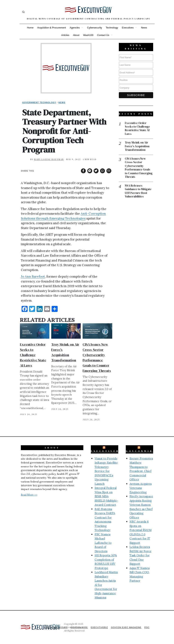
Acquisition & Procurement (52, 28)
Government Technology (39, 102)
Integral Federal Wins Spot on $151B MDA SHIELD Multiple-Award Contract (106, 496)
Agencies (75, 28)
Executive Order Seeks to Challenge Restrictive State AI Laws (33, 355)
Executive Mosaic (56, 627)
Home (30, 28)
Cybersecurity (95, 28)
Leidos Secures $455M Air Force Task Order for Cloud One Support (140, 555)
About (76, 35)
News (144, 28)
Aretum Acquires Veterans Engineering (141, 488)
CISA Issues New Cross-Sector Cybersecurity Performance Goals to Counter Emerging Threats (139, 168)
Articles (65, 35)
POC (147, 627)
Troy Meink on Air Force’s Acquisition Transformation (137, 146)
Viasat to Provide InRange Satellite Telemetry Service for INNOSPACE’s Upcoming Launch (106, 471)
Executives (128, 28)
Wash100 (88, 35)
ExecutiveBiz (108, 451)
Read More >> (29, 495)
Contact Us (103, 35)
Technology (112, 28)
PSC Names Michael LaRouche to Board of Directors (103, 543)
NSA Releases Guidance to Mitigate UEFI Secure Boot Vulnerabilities (138, 191)
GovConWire (141, 451)
